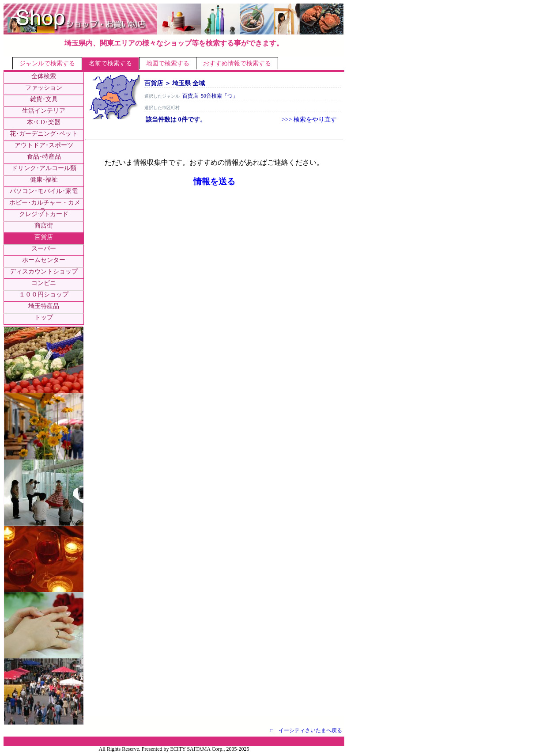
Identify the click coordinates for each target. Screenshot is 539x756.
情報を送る (214, 181)
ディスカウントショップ (44, 272)
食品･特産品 (44, 157)
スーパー (44, 249)
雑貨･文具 (44, 99)
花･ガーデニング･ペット (44, 134)
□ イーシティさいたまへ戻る (306, 730)
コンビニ (44, 283)
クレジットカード (44, 214)
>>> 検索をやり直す (309, 120)
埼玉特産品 (44, 306)
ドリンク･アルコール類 (44, 168)
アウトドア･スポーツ (44, 145)
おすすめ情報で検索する (237, 63)
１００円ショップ (44, 294)
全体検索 (44, 76)
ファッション (44, 88)
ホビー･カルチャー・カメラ (45, 207)
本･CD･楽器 (43, 122)
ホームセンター (44, 260)
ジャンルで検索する (47, 63)
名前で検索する (110, 63)
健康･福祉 (44, 180)
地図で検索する (168, 63)
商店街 (44, 226)
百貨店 (44, 237)
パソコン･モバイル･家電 (44, 191)
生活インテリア (44, 111)
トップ (44, 317)
